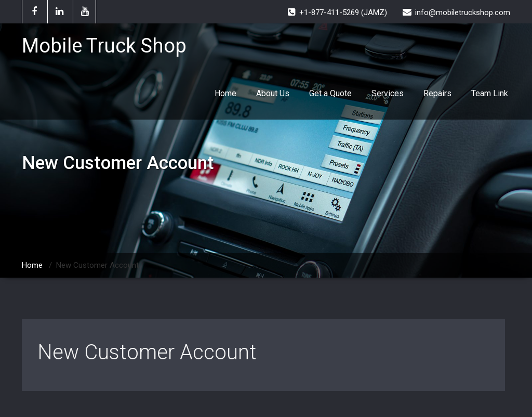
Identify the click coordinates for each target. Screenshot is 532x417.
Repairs (437, 93)
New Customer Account (147, 352)
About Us (273, 93)
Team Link (490, 93)
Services (388, 93)
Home (225, 93)
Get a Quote (330, 93)
